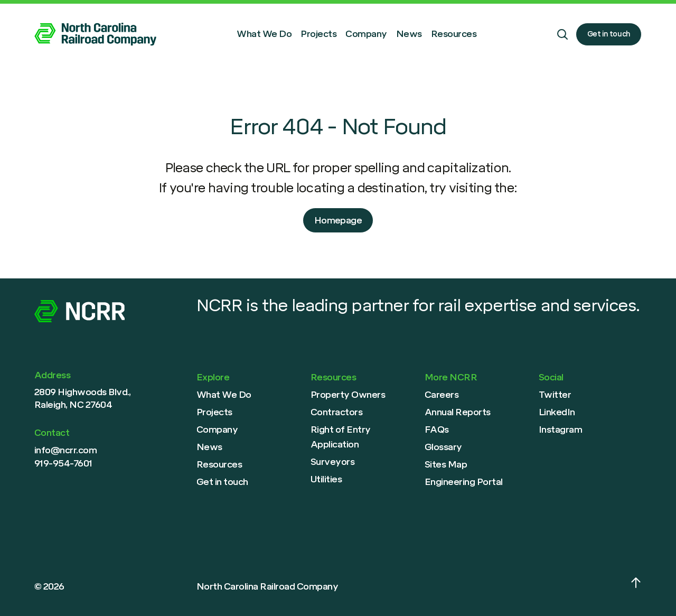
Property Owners (348, 395)
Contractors (336, 412)
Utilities (326, 479)
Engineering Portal (464, 482)
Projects (318, 34)
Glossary (443, 447)
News (409, 34)
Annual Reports (458, 412)
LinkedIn (557, 412)
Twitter (555, 395)
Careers (442, 395)
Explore (213, 377)
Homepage (338, 220)
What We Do (264, 34)
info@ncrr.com (65, 450)
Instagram (560, 430)
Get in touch (609, 34)
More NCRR (451, 377)
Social (551, 377)
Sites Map (446, 464)
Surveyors (332, 462)
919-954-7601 (63, 463)
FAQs (437, 430)
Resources (454, 34)
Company (366, 34)
